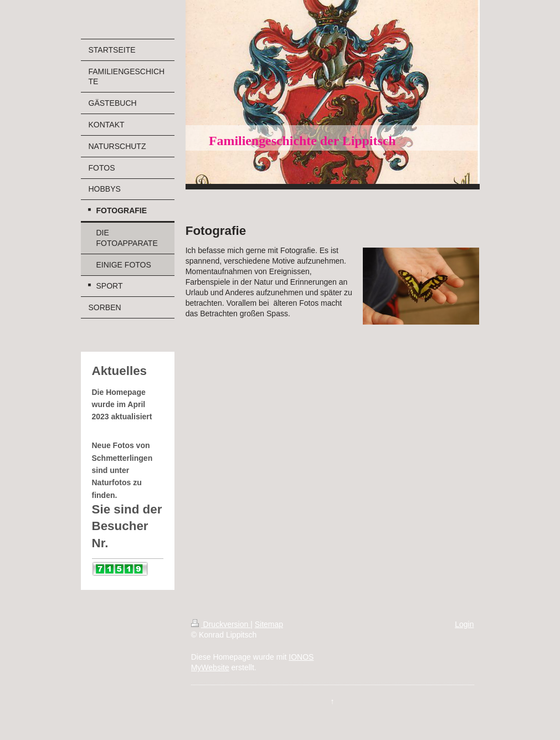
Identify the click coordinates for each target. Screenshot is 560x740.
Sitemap (269, 624)
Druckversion (221, 624)
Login (464, 624)
